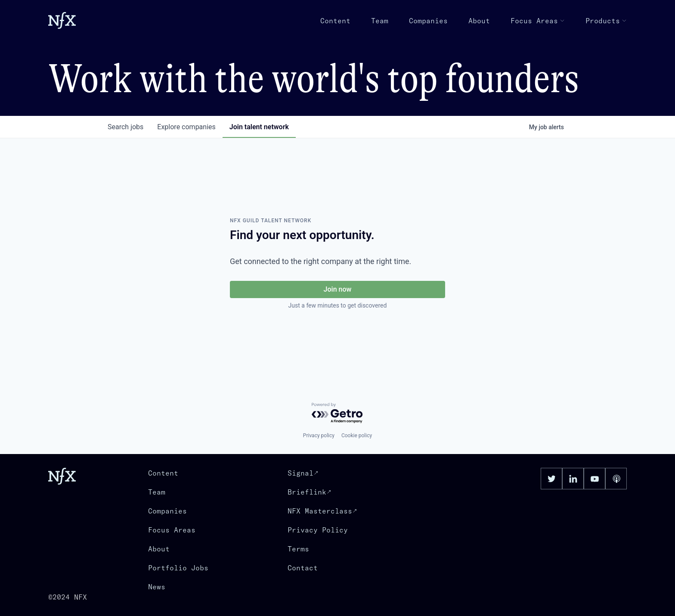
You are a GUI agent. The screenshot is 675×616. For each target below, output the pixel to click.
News (157, 587)
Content (335, 21)
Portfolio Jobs (178, 568)
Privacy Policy (318, 530)
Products (606, 21)
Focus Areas (538, 21)
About (479, 21)
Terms (298, 549)
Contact (303, 568)
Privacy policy (319, 436)
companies (186, 127)
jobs (125, 127)
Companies (428, 21)
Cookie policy (357, 436)
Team (380, 21)
